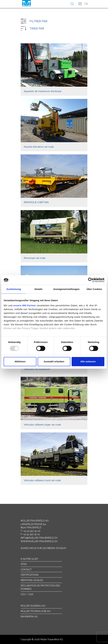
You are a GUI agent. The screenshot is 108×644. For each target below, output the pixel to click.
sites (24, 564)
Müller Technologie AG (35, 611)
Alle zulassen (88, 362)
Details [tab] (38, 289)
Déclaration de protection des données (40, 587)
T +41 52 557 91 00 (30, 531)
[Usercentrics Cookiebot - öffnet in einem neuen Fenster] (90, 280)
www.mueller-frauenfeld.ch (39, 541)
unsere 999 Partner (25, 305)
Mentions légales (32, 580)
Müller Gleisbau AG (33, 606)
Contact (26, 569)
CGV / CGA (27, 594)
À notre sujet (29, 559)
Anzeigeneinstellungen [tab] (66, 289)
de (86, 4)
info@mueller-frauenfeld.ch (39, 538)
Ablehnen (20, 362)
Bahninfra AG (29, 616)
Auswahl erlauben (54, 362)
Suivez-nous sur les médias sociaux (43, 548)
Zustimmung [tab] (14, 289)
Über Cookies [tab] (94, 289)
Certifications (30, 575)
